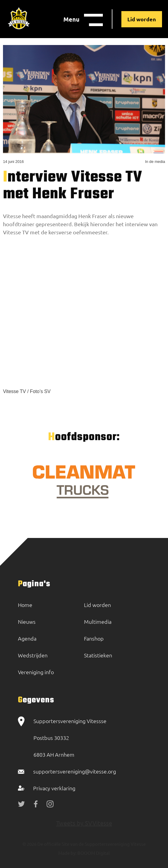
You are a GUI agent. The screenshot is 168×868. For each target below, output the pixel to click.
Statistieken (98, 655)
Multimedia (98, 622)
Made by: (67, 853)
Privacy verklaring (54, 788)
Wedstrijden (33, 655)
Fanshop (94, 638)
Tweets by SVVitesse (84, 823)
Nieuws (27, 622)
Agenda (27, 638)
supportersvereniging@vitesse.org (75, 771)
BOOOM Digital (93, 853)
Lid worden (142, 19)
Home (25, 605)
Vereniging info (36, 672)
